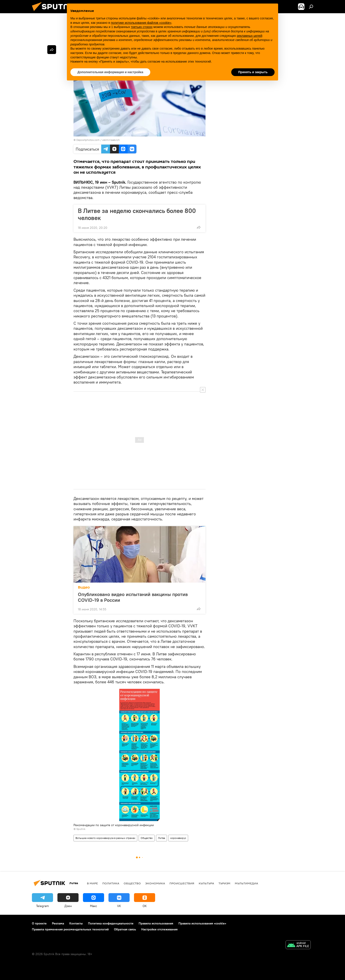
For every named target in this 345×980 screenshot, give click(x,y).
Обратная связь (125, 929)
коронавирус (178, 838)
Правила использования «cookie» (202, 923)
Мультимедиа (246, 883)
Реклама (58, 923)
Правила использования (156, 923)
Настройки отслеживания (159, 929)
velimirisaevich (111, 140)
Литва (161, 838)
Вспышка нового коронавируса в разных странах (105, 838)
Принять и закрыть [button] (253, 72)
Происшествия (182, 883)
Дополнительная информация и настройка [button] (110, 72)
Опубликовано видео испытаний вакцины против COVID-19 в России (133, 597)
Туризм (224, 883)
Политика (111, 883)
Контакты (76, 923)
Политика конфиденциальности (111, 923)
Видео (84, 587)
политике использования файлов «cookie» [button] (141, 23)
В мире (92, 883)
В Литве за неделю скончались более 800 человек (137, 214)
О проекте (39, 923)
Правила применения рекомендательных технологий (70, 929)
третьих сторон (142, 27)
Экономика (155, 883)
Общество (147, 838)
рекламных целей (249, 36)
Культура (206, 883)
